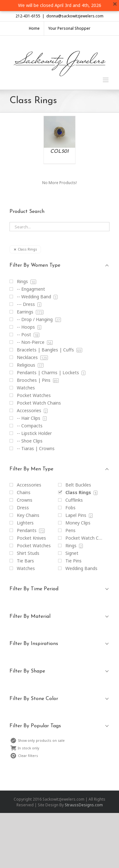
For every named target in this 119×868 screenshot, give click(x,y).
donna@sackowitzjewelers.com (75, 16)
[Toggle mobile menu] (106, 80)
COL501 (59, 152)
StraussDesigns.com (84, 805)
